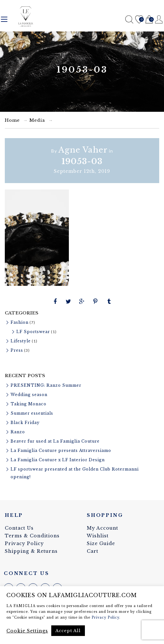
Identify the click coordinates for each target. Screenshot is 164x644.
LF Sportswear (33, 332)
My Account (102, 528)
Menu (4, 19)
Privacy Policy (24, 543)
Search (129, 19)
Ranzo (18, 432)
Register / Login (159, 19)
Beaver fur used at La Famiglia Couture (55, 441)
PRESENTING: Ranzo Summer (46, 385)
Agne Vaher (83, 150)
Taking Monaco (29, 404)
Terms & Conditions (32, 536)
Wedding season (29, 395)
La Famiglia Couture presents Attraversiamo (61, 450)
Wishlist (139, 20)
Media (37, 120)
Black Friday (25, 423)
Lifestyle (21, 341)
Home (12, 120)
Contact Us (19, 528)
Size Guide (101, 543)
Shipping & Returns (31, 551)
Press (17, 350)
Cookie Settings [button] (27, 631)
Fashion (20, 322)
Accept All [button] (68, 631)
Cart (149, 20)
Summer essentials (32, 413)
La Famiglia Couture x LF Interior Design (58, 460)
